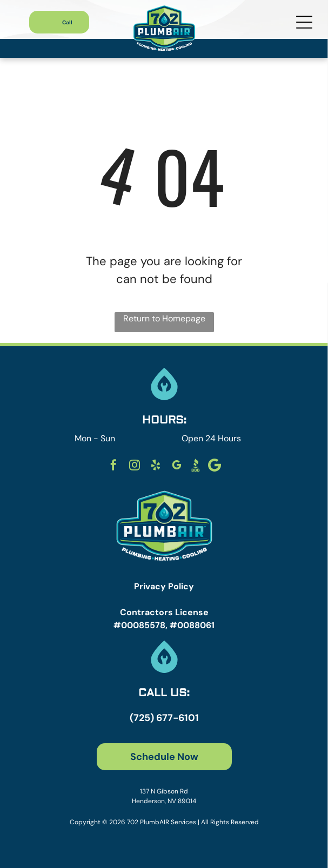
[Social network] (196, 466)
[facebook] (113, 466)
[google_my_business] (177, 466)
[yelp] (156, 466)
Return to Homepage (164, 318)
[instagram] (135, 466)
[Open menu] (304, 22)
